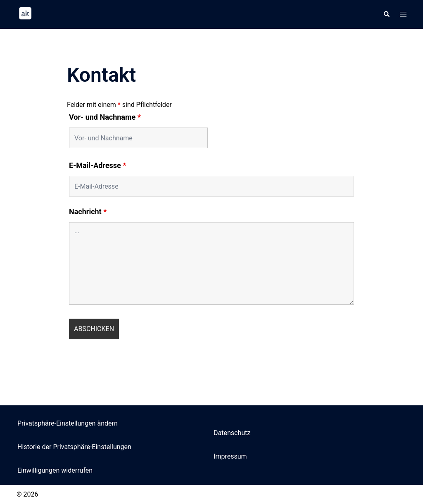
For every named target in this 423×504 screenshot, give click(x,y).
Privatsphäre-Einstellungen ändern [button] (68, 423)
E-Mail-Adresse (97, 166)
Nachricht (88, 212)
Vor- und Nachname (105, 117)
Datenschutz (232, 433)
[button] (386, 14)
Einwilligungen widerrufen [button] (55, 470)
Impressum (230, 456)
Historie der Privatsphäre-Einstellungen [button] (74, 447)
